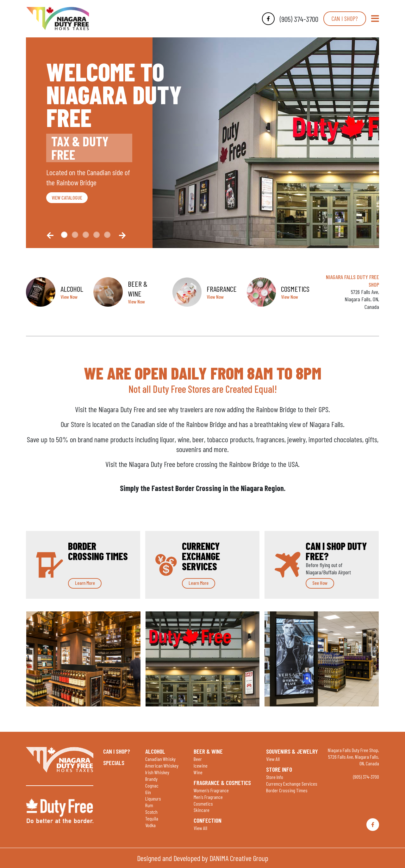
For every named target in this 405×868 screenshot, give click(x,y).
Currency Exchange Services (292, 784)
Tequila (152, 818)
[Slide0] (64, 235)
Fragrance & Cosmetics (222, 782)
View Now (69, 297)
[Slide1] (75, 235)
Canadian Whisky (160, 759)
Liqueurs (153, 798)
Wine (198, 772)
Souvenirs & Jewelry (292, 751)
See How (320, 583)
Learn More (85, 583)
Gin (148, 792)
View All (200, 828)
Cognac (152, 785)
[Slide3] (97, 235)
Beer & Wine (208, 751)
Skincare (202, 810)
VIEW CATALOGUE (67, 198)
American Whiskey (162, 766)
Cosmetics (203, 804)
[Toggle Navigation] (375, 19)
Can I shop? (345, 18)
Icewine (201, 766)
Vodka (150, 825)
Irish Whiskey (157, 772)
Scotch (151, 812)
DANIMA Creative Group (239, 858)
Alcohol (155, 751)
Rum (149, 805)
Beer (198, 759)
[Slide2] (86, 235)
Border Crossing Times (287, 790)
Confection (208, 820)
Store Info (279, 769)
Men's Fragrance (208, 797)
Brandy (151, 779)
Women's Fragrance (211, 790)
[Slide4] (107, 235)
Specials (114, 763)
